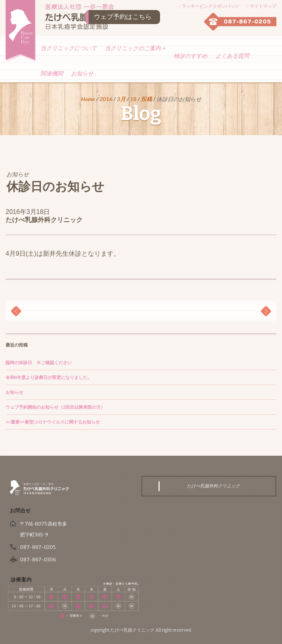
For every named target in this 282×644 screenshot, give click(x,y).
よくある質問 (232, 56)
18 (133, 99)
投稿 (146, 99)
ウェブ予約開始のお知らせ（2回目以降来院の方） (55, 407)
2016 (106, 99)
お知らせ (82, 73)
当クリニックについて (69, 48)
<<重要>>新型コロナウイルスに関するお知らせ (53, 422)
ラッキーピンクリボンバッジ (210, 6)
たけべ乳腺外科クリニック (44, 220)
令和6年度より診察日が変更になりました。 (49, 377)
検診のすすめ (191, 56)
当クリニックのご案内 (135, 48)
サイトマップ (263, 6)
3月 (121, 99)
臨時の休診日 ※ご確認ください (39, 363)
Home (88, 99)
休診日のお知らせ (55, 187)
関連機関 (52, 73)
